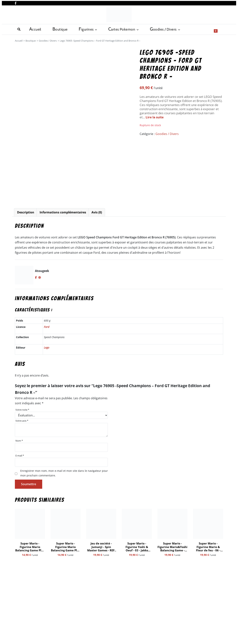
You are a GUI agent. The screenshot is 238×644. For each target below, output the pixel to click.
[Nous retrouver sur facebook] (16, 2)
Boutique (37, 29)
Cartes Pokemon (83, 29)
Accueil (20, 29)
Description (26, 212)
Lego (47, 348)
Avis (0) (97, 212)
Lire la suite (155, 117)
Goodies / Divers (117, 29)
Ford (47, 327)
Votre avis (22, 421)
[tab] (26, 212)
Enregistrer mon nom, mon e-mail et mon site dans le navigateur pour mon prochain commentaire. (64, 473)
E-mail (20, 456)
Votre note (22, 410)
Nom (19, 441)
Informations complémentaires (63, 212)
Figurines (56, 29)
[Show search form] (218, 29)
